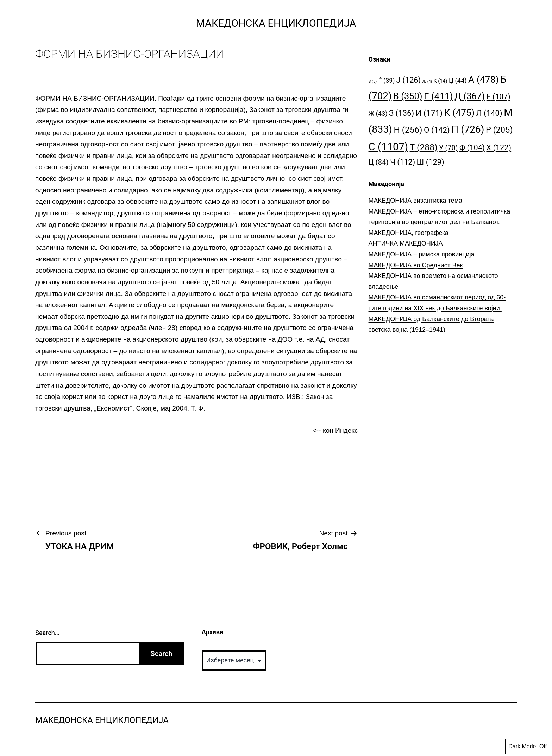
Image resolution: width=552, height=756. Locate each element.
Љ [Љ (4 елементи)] (427, 81)
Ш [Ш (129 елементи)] (431, 162)
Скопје (146, 408)
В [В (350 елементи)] (408, 96)
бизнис (287, 98)
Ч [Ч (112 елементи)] (403, 162)
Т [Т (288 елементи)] (424, 147)
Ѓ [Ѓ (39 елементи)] (387, 80)
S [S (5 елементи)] (373, 81)
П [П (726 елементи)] (468, 129)
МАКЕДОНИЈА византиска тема (415, 201)
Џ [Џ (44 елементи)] (458, 80)
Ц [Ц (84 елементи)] (379, 162)
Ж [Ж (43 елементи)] (378, 113)
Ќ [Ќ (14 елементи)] (441, 81)
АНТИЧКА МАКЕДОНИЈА (406, 243)
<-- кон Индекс (335, 430)
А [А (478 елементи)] (484, 79)
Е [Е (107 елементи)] (498, 97)
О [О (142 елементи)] (437, 130)
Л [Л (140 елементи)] (489, 113)
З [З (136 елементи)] (402, 113)
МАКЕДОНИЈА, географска (409, 233)
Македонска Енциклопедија (276, 23)
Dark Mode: (528, 747)
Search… (47, 633)
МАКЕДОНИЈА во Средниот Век (416, 265)
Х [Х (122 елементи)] (499, 148)
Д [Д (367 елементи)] (470, 96)
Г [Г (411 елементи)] (438, 96)
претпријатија (233, 270)
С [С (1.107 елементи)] (388, 147)
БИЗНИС (87, 98)
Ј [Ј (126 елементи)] (409, 80)
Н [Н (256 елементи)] (408, 130)
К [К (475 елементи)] (459, 112)
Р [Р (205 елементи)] (499, 130)
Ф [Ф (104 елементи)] (472, 148)
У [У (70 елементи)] (448, 148)
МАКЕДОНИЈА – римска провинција (422, 254)
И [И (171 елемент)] (429, 113)
